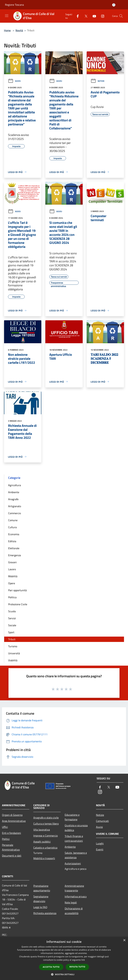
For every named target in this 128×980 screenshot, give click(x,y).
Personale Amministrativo (11, 847)
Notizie (98, 81)
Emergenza (14, 555)
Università (14, 653)
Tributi (12, 639)
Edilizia (12, 541)
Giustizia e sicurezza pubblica (76, 828)
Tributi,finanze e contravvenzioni (74, 838)
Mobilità (13, 576)
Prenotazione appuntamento (42, 888)
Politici (6, 839)
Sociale (12, 625)
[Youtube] (93, 16)
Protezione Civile (18, 604)
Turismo (13, 646)
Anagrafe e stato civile (46, 818)
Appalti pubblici (42, 842)
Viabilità (13, 660)
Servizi (12, 618)
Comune (13, 520)
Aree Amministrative (14, 821)
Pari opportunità (17, 590)
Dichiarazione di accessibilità (74, 911)
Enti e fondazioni (11, 833)
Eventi (100, 849)
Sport (11, 632)
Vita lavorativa (42, 830)
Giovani (12, 562)
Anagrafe (13, 499)
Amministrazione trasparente (74, 888)
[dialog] (64, 958)
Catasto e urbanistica (45, 848)
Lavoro (12, 569)
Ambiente (14, 492)
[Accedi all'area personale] (114, 5)
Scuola (12, 611)
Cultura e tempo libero (46, 824)
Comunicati (102, 821)
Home (7, 30)
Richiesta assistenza (45, 913)
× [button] (124, 940)
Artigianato (15, 506)
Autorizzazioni (73, 863)
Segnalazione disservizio (41, 899)
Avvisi (14, 81)
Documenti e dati (12, 856)
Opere (12, 583)
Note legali (71, 902)
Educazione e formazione (72, 817)
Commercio (14, 513)
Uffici (5, 827)
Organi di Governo (12, 815)
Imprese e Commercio (45, 836)
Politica (12, 597)
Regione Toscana (14, 5)
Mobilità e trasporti (44, 858)
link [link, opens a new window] (83, 960)
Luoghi (100, 843)
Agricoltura (14, 485)
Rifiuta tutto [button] (77, 967)
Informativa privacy (76, 896)
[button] (64, 974)
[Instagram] (101, 16)
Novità (19, 30)
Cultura (12, 527)
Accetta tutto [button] (51, 967)
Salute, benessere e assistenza (76, 855)
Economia (14, 534)
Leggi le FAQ (40, 907)
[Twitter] (85, 16)
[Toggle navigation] (7, 16)
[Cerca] (121, 16)
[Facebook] (76, 16)
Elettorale (14, 548)
